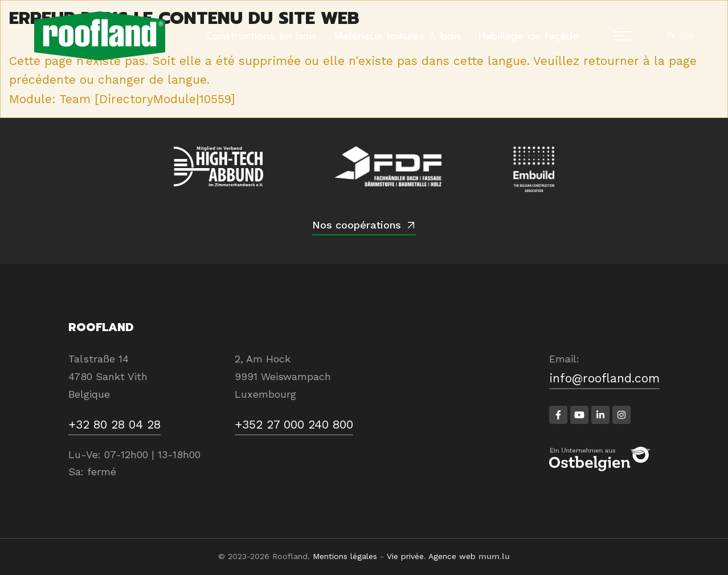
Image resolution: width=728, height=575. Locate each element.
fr (671, 35)
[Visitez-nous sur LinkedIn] (600, 415)
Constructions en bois (261, 36)
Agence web (452, 556)
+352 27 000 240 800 (294, 424)
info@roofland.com (604, 378)
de (688, 35)
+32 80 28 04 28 (114, 424)
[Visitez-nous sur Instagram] (621, 415)
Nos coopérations (357, 225)
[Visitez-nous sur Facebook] (558, 415)
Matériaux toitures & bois (398, 36)
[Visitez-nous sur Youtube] (579, 415)
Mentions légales (345, 556)
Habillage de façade (529, 36)
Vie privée (405, 556)
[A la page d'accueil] (100, 36)
